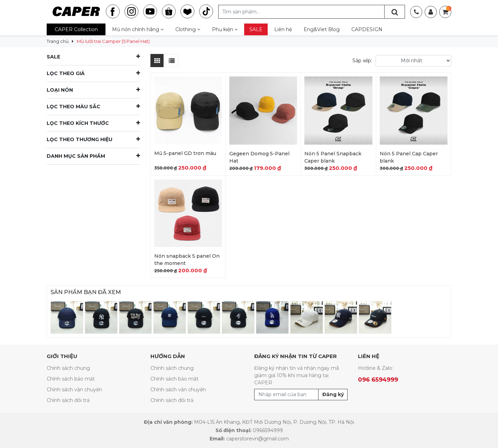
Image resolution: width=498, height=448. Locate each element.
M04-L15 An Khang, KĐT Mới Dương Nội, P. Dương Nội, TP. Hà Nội (274, 422)
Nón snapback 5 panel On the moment (187, 260)
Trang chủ (58, 41)
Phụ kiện (225, 29)
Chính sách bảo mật (71, 379)
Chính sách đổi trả (68, 400)
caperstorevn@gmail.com (257, 439)
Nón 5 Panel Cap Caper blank (409, 157)
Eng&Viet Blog (322, 29)
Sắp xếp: (362, 61)
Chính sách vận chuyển (74, 390)
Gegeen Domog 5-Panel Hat (259, 157)
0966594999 (268, 430)
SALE (256, 29)
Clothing (188, 29)
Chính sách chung (68, 368)
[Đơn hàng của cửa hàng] (413, 61)
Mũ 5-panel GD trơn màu (185, 153)
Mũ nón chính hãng (138, 29)
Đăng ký (333, 394)
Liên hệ (283, 29)
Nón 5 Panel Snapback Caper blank (333, 157)
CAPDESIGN (367, 29)
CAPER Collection (76, 29)
